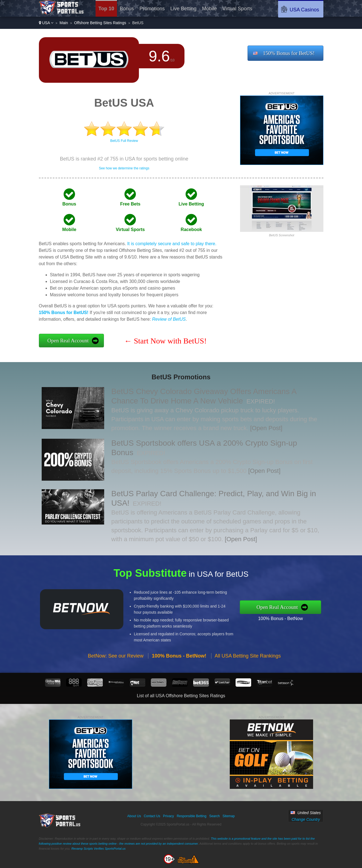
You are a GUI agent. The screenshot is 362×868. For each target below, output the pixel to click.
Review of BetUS (169, 319)
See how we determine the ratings (124, 168)
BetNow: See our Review (116, 666)
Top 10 (106, 9)
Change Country (306, 819)
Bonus (127, 9)
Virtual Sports (237, 9)
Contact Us (152, 816)
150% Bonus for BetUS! (289, 53)
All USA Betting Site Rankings (248, 666)
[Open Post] (266, 428)
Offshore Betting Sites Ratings (100, 23)
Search (214, 816)
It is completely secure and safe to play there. (172, 244)
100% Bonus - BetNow (290, 617)
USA (46, 23)
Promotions (152, 9)
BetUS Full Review (124, 141)
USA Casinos (304, 10)
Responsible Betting (192, 816)
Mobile (209, 9)
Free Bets (130, 204)
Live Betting (183, 9)
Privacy (168, 816)
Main (64, 23)
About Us (134, 816)
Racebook (191, 229)
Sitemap (229, 816)
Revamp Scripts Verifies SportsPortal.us (98, 849)
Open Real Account (68, 341)
